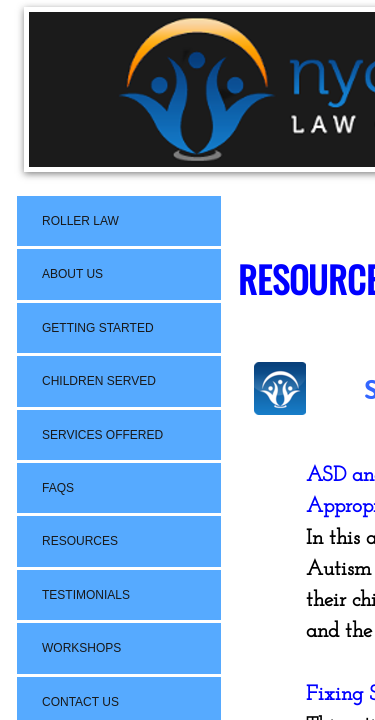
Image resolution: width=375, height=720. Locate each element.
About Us (72, 274)
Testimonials (86, 595)
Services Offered (102, 435)
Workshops (81, 648)
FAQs (58, 488)
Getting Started (98, 328)
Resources (80, 541)
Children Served (99, 381)
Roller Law (80, 221)
